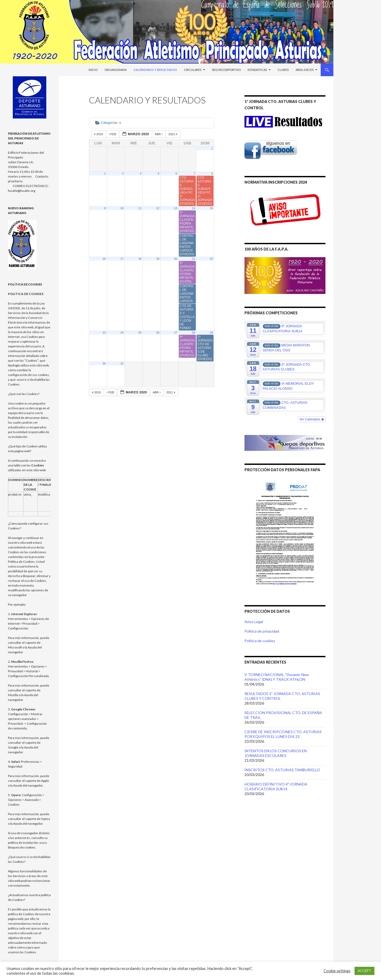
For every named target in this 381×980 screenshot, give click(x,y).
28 (193, 333)
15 (211, 208)
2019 (99, 134)
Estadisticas (257, 70)
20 (176, 259)
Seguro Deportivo (226, 70)
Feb (113, 134)
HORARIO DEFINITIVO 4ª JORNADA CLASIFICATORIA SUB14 (276, 786)
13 (176, 208)
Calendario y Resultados (155, 70)
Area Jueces (305, 70)
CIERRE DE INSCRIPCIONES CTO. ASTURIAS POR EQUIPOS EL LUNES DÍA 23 (283, 734)
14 (193, 208)
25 (140, 333)
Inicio (93, 70)
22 (211, 259)
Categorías (108, 123)
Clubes (283, 70)
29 (211, 333)
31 (122, 364)
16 (104, 259)
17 (122, 259)
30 (104, 364)
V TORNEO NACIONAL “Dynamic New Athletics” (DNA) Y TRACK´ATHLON (277, 677)
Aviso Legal (254, 622)
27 (176, 333)
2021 (173, 134)
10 (122, 208)
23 (104, 333)
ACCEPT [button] (364, 971)
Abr (159, 134)
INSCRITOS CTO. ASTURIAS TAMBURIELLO (282, 770)
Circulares (193, 70)
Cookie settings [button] (337, 971)
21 (193, 259)
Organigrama (115, 70)
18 (140, 259)
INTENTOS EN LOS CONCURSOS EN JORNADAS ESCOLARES (276, 753)
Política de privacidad (262, 631)
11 (140, 208)
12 (158, 208)
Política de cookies (260, 641)
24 (122, 333)
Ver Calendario (312, 419)
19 (158, 259)
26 (158, 333)
